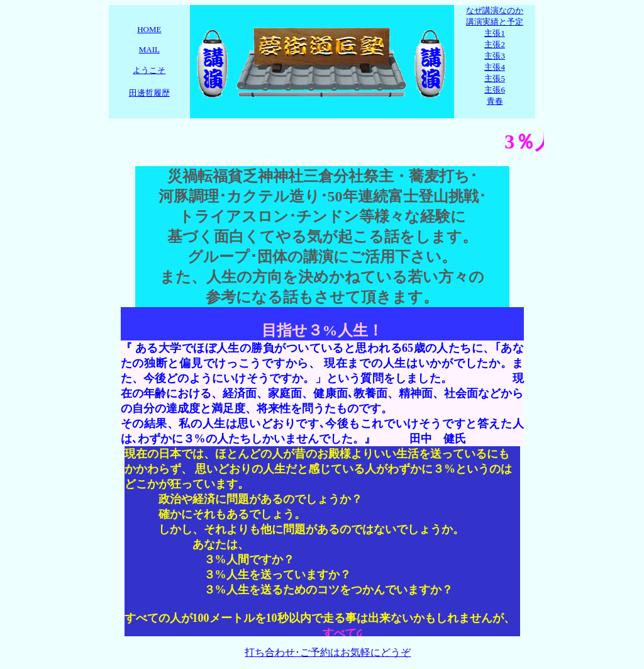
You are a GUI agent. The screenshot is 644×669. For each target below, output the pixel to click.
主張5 (495, 78)
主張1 (495, 33)
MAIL (149, 49)
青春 (495, 101)
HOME (149, 29)
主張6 (495, 90)
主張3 (495, 56)
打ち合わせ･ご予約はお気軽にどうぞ (328, 652)
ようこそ (149, 70)
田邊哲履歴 (149, 93)
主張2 (495, 44)
